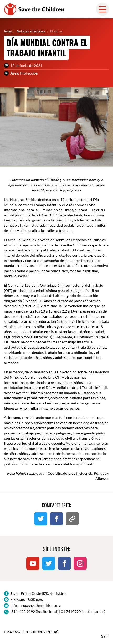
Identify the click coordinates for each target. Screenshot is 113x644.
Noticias (56, 31)
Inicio (8, 31)
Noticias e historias (31, 31)
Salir (105, 636)
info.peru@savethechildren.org (35, 605)
